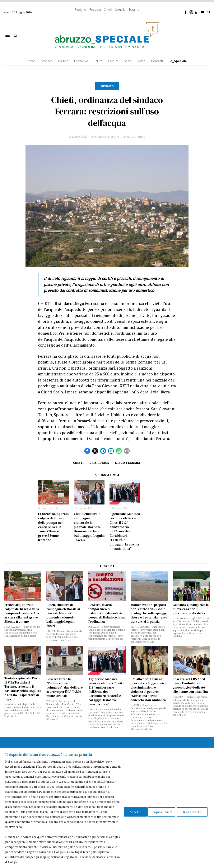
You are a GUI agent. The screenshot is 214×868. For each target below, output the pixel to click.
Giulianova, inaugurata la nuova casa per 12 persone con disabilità (191, 609)
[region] (107, 808)
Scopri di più (135, 812)
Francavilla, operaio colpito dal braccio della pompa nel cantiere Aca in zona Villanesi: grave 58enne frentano (53, 527)
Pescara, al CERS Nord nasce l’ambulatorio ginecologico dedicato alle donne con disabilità (190, 685)
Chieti (108, 10)
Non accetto (168, 812)
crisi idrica (99, 463)
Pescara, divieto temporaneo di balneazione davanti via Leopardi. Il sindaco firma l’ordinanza (107, 613)
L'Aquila (120, 10)
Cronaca (107, 86)
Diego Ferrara (128, 463)
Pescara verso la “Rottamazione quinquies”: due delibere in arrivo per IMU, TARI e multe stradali (65, 687)
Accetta (197, 812)
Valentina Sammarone (105, 137)
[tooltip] (186, 12)
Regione (80, 10)
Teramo (134, 10)
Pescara (95, 10)
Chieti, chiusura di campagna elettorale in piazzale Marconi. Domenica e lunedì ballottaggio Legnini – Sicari (89, 527)
